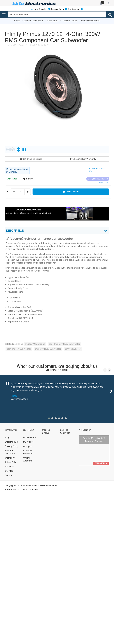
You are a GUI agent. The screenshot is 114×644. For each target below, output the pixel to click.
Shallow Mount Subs (35, 344)
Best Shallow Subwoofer (19, 349)
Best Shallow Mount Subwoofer (64, 344)
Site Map (9, 471)
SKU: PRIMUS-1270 (39, 45)
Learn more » (104, 182)
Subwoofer (53, 21)
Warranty (10, 458)
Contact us (73, 9)
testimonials (63, 370)
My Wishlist (29, 442)
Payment (10, 467)
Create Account (28, 459)
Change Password (28, 452)
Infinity (28, 179)
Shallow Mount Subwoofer (48, 349)
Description (15, 231)
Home (17, 21)
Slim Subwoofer (73, 349)
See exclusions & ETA (97, 170)
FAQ (7, 437)
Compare (28, 446)
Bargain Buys (57, 9)
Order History (30, 437)
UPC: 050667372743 (17, 45)
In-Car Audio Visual (34, 21)
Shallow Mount (70, 21)
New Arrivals (40, 9)
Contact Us (11, 475)
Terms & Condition (10, 452)
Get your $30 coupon (98, 179)
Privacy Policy (12, 446)
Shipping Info (11, 442)
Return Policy (11, 462)
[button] (107, 55)
